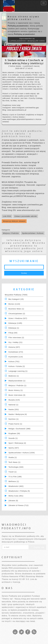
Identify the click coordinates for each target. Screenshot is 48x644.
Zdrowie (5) (13, 501)
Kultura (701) (14, 362)
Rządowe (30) (14, 433)
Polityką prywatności (18, 26)
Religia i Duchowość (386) (20, 429)
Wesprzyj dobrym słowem (14, 221)
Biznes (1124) (14, 304)
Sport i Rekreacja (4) (17, 443)
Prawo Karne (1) (15, 424)
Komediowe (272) (16, 352)
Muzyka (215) (14, 400)
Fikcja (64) (13, 333)
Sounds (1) (13, 438)
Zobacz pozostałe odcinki (26, 216)
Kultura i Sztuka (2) (17, 366)
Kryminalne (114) (16, 357)
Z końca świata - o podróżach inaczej (16, 135)
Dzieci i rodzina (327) (18, 318)
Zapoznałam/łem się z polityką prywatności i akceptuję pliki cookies (27, 40)
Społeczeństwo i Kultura (33, 233)
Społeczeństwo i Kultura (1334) (22, 453)
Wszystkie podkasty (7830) (16, 295)
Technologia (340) (16, 467)
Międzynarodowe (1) (17, 381)
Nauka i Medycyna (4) (18, 414)
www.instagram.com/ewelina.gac (25, 108)
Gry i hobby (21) (15, 342)
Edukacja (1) (14, 328)
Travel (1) (13, 472)
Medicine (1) (14, 376)
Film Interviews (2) (16, 338)
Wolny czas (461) (16, 496)
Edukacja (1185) (15, 323)
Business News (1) (16, 309)
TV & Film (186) (15, 477)
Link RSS (7, 216)
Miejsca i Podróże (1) (17, 386)
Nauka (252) (14, 409)
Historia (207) (14, 347)
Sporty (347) (14, 448)
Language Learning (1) (18, 371)
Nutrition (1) (14, 419)
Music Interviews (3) (17, 395)
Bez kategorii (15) (16, 299)
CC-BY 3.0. (24, 579)
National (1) (13, 405)
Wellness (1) (14, 481)
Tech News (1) (14, 462)
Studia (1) (13, 457)
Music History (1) (16, 390)
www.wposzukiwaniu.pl (17, 110)
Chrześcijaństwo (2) (17, 314)
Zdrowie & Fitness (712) (19, 505)
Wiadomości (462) (16, 486)
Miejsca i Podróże (11, 233)
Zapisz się (37, 547)
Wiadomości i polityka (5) (19, 491)
